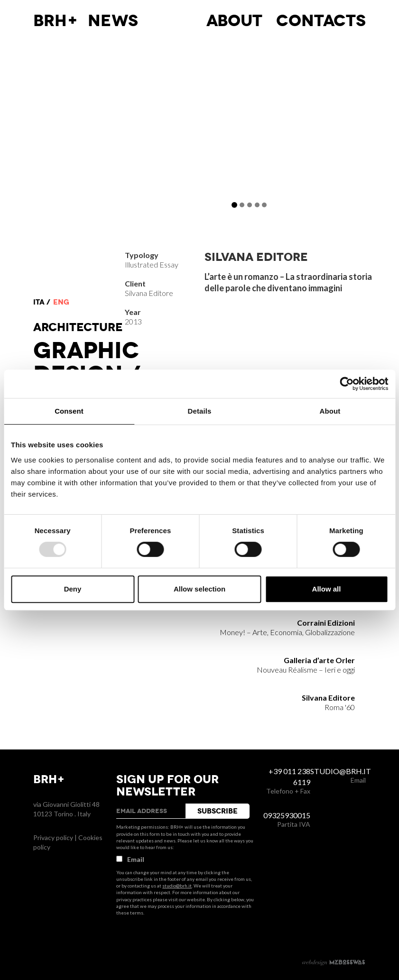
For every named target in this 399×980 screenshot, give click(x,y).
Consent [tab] (69, 411)
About (234, 21)
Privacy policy (53, 837)
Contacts (321, 21)
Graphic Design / (87, 362)
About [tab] (330, 411)
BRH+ (56, 21)
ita (39, 302)
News (113, 21)
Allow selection (199, 589)
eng (61, 302)
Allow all (327, 589)
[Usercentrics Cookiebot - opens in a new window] (347, 384)
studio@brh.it (177, 886)
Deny (73, 589)
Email (130, 859)
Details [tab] (200, 411)
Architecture (78, 327)
